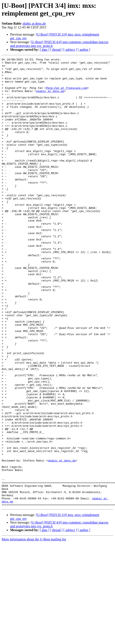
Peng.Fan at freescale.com (67, 94)
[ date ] (45, 50)
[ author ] (84, 50)
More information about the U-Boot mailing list (34, 629)
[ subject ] (70, 50)
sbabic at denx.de (34, 23)
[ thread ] (56, 50)
